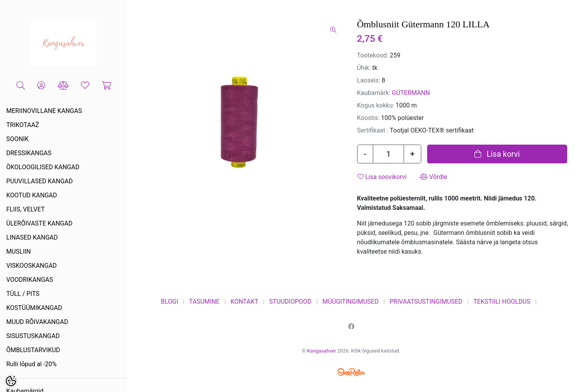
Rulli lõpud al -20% (31, 364)
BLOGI (169, 302)
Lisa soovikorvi (382, 177)
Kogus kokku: (376, 105)
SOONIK (17, 139)
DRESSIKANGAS (29, 153)
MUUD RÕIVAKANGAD (37, 322)
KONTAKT (244, 302)
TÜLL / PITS (23, 294)
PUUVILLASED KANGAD (40, 181)
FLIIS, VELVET (25, 209)
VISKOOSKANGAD (31, 266)
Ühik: (364, 68)
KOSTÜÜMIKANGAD (34, 308)
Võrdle (433, 177)
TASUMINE (204, 302)
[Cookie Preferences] (11, 381)
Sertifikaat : (373, 130)
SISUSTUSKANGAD (33, 336)
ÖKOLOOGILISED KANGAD (43, 167)
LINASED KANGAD (32, 237)
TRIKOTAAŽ (23, 125)
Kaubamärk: (374, 93)
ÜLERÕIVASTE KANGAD (39, 223)
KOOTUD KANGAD (32, 195)
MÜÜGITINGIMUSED (350, 302)
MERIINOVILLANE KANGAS (44, 111)
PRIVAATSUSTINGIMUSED (426, 302)
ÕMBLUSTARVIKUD (33, 350)
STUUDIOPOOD (290, 302)
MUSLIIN (19, 251)
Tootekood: (373, 55)
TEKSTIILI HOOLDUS (502, 302)
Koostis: (368, 118)
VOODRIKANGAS (30, 280)
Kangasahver (322, 351)
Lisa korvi (497, 154)
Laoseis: (369, 80)
